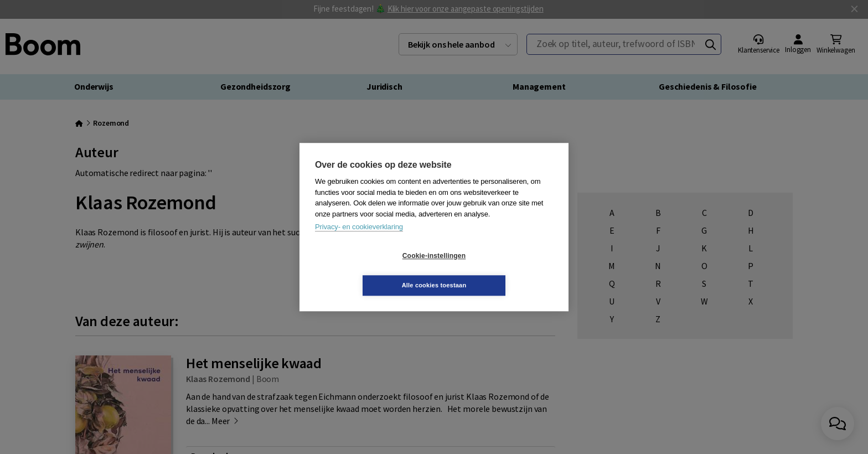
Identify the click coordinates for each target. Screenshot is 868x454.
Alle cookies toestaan (500, 270)
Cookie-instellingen (368, 271)
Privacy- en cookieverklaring (359, 242)
